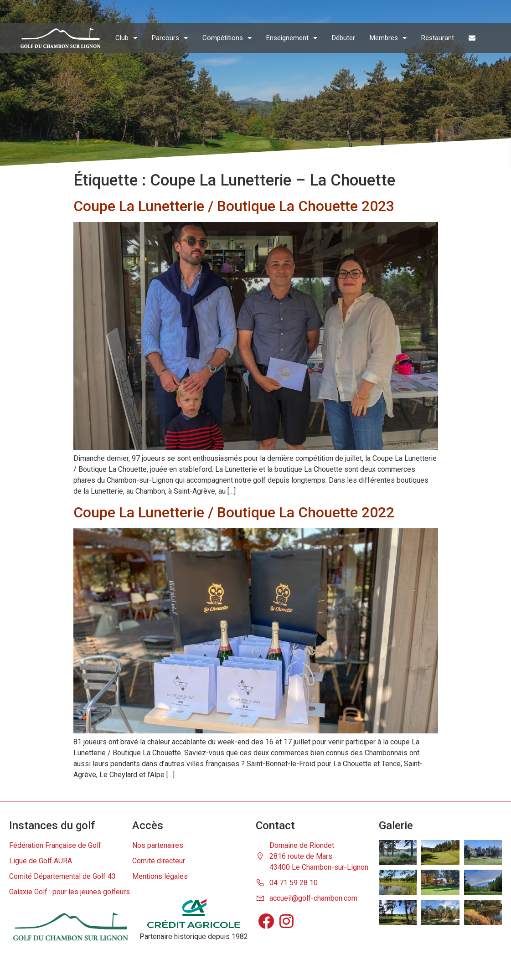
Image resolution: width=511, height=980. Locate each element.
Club (126, 38)
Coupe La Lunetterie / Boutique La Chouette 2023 (234, 206)
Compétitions (227, 38)
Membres (388, 38)
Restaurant (438, 38)
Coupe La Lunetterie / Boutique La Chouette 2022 (234, 512)
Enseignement (292, 38)
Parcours (170, 38)
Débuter (343, 38)
